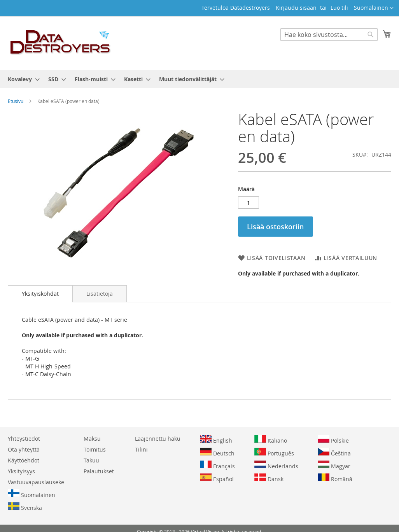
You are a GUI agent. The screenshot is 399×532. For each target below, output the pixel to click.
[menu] (199, 79)
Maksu (92, 439)
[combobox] (329, 35)
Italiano (271, 440)
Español (217, 478)
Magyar (334, 465)
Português (274, 452)
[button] (374, 8)
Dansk (269, 478)
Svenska (25, 507)
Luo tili (339, 8)
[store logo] (61, 43)
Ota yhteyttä (24, 449)
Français (217, 465)
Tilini (141, 449)
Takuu (91, 460)
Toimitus (95, 449)
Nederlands (276, 465)
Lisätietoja (100, 294)
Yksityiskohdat (40, 294)
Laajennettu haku (158, 439)
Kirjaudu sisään (296, 8)
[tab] (40, 294)
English (216, 440)
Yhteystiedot (24, 439)
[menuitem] (21, 79)
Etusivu (16, 101)
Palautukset (99, 471)
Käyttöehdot (24, 460)
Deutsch (217, 452)
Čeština (334, 452)
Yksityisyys (21, 471)
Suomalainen (31, 494)
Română (335, 478)
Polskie (333, 440)
